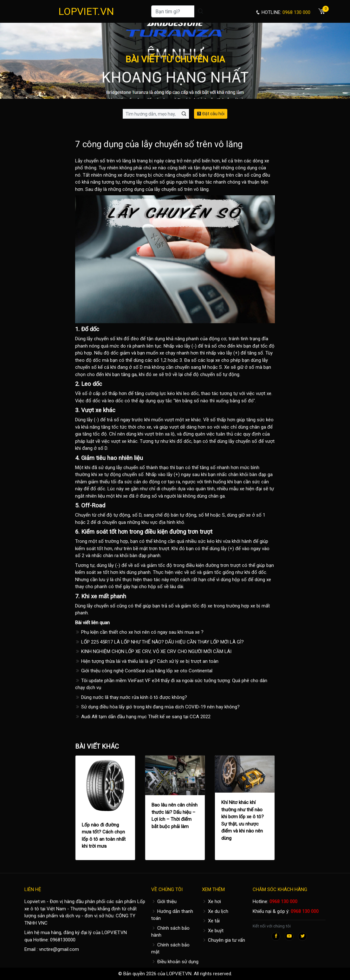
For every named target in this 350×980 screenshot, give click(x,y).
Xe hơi (211, 901)
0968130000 (63, 940)
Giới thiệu (164, 901)
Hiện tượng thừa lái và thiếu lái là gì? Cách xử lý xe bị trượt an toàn (147, 661)
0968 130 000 (283, 901)
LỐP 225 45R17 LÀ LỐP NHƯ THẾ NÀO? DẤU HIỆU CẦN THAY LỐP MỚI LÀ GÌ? (159, 642)
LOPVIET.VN (86, 11)
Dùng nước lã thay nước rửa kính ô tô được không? (131, 697)
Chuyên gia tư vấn (224, 940)
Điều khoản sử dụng (175, 962)
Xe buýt (213, 931)
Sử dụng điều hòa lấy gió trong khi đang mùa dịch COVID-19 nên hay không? (157, 707)
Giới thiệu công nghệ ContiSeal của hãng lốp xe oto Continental (144, 671)
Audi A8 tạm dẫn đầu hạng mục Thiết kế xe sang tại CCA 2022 (143, 717)
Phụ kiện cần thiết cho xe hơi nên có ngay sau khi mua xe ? (139, 632)
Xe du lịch (215, 911)
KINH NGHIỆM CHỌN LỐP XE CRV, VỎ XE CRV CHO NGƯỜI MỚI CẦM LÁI (153, 651)
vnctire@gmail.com (59, 949)
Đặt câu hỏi (211, 114)
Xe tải (211, 921)
